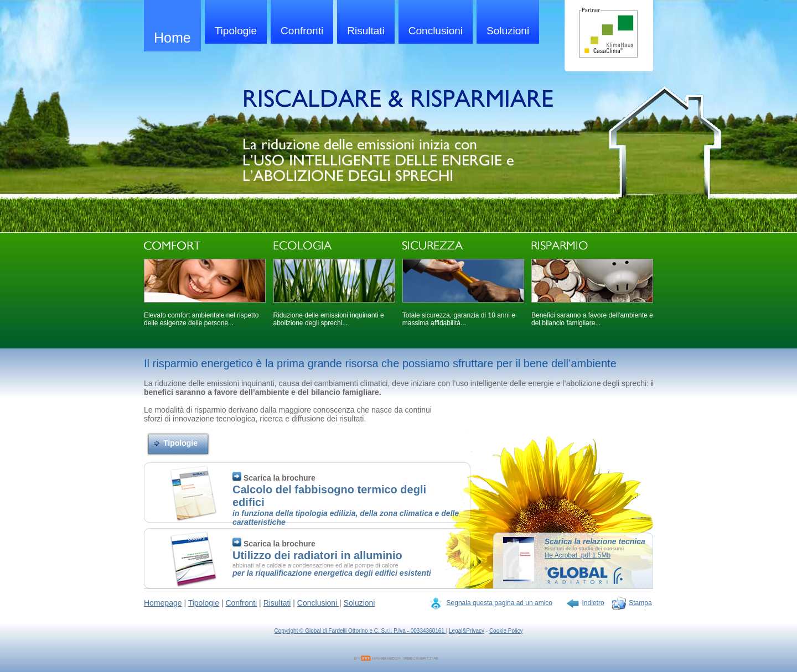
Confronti (302, 31)
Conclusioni (436, 31)
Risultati (366, 31)
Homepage (163, 603)
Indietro (593, 603)
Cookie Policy (506, 631)
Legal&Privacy (467, 631)
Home (172, 38)
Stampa (640, 603)
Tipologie (236, 31)
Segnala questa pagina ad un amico (500, 603)
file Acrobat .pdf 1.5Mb (578, 555)
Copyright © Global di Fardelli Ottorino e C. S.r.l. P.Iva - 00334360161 (360, 631)
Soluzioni (508, 31)
